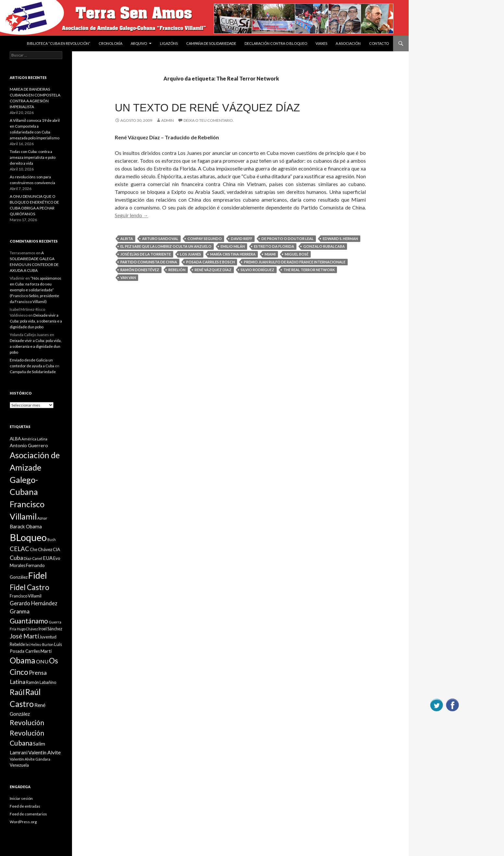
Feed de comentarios (28, 814)
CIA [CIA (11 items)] (56, 549)
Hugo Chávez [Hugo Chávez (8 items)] (27, 629)
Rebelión (177, 270)
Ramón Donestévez (140, 270)
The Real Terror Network (309, 270)
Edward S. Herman (340, 239)
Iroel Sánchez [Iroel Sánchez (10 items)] (50, 629)
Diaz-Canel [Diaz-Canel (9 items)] (33, 558)
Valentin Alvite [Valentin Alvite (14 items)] (44, 752)
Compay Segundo (205, 239)
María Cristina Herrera (233, 254)
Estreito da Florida (274, 246)
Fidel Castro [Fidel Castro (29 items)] (30, 587)
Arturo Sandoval (160, 239)
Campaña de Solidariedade (211, 43)
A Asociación (348, 43)
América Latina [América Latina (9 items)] (34, 439)
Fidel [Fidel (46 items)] (38, 575)
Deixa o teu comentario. (209, 120)
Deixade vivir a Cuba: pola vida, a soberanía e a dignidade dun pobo (36, 321)
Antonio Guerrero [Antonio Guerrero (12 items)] (29, 445)
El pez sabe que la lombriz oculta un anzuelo (166, 246)
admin (168, 120)
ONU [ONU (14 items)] (42, 661)
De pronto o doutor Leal (288, 239)
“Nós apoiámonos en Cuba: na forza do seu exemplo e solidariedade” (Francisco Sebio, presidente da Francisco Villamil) (36, 290)
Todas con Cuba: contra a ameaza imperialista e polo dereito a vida (33, 157)
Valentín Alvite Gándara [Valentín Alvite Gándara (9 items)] (30, 759)
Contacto (379, 43)
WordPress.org (23, 822)
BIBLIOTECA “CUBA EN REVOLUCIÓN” (59, 43)
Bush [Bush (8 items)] (52, 540)
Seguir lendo (132, 215)
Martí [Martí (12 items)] (46, 651)
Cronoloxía (110, 43)
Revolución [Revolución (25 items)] (27, 723)
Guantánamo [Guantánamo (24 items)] (29, 621)
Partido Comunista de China (149, 262)
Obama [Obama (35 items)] (23, 660)
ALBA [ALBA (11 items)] (15, 439)
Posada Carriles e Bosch (210, 262)
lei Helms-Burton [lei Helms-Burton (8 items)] (40, 644)
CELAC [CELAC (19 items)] (19, 549)
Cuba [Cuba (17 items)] (16, 558)
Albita (127, 239)
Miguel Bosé (297, 254)
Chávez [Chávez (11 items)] (45, 549)
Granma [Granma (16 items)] (20, 611)
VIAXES (321, 43)
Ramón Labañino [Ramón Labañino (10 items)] (41, 682)
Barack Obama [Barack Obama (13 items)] (26, 526)
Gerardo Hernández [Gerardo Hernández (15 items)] (34, 603)
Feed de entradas (25, 806)
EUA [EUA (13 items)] (48, 558)
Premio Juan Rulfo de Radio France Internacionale (295, 262)
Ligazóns (169, 43)
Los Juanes (191, 254)
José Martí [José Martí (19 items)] (24, 636)
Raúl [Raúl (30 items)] (17, 692)
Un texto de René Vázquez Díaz (207, 108)
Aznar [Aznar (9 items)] (42, 518)
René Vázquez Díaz (213, 270)
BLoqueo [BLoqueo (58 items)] (28, 537)
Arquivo (139, 43)
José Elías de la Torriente (146, 254)
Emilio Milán (233, 246)
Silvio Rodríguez (258, 270)
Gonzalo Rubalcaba (324, 246)
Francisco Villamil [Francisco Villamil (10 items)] (26, 596)
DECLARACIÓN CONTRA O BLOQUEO (276, 43)
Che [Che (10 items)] (34, 549)
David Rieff (242, 239)
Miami (270, 254)
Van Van (128, 277)
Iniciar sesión (21, 798)
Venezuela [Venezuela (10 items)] (19, 765)
